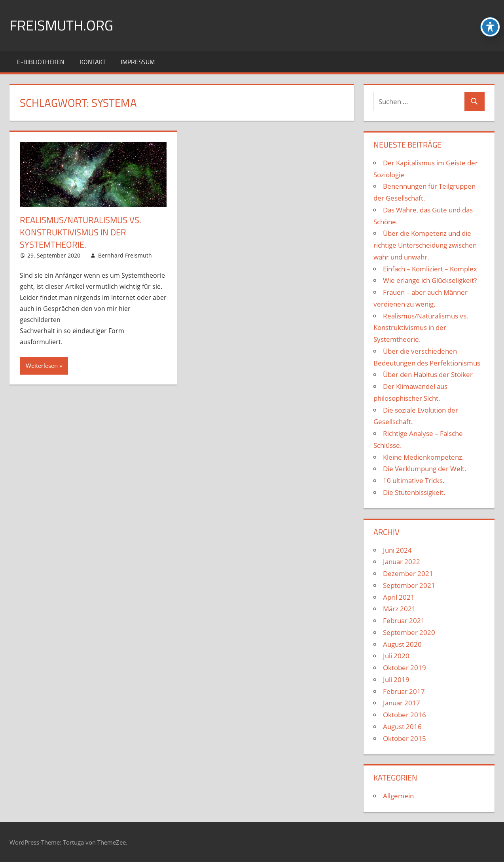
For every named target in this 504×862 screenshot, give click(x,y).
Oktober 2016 (405, 715)
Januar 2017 (402, 703)
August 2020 (402, 644)
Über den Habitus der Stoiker (428, 374)
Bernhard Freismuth (125, 255)
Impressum (138, 62)
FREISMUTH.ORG (61, 25)
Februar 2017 (404, 691)
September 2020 (409, 632)
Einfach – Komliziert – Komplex (430, 269)
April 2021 (399, 597)
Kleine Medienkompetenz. (423, 457)
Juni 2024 (397, 550)
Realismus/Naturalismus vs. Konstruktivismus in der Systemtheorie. (81, 232)
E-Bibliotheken (41, 62)
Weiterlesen (42, 366)
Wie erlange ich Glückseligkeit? (430, 280)
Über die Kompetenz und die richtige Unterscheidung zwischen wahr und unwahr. (425, 245)
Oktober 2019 (405, 668)
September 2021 (409, 585)
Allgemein (398, 796)
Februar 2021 (404, 620)
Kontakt (93, 62)
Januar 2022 (402, 562)
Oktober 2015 (405, 738)
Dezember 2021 (408, 573)
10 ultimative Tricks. (414, 480)
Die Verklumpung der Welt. (425, 469)
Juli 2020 (396, 656)
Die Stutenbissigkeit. (414, 492)
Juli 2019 (396, 679)
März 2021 (399, 609)
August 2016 (402, 727)
